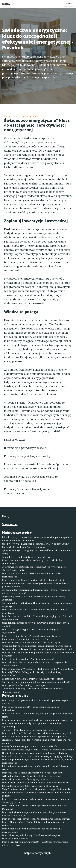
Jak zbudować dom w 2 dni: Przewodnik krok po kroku (30, 786)
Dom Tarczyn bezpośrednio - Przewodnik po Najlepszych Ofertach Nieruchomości (37, 618)
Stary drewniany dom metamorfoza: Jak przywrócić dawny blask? (36, 682)
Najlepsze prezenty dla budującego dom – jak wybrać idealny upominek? (34, 598)
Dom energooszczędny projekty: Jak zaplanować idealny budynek (36, 819)
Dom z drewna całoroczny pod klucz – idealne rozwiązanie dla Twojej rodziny (35, 664)
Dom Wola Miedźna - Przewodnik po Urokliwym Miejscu (31, 642)
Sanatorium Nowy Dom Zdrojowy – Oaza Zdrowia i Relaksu (33, 679)
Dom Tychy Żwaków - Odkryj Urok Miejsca (24, 685)
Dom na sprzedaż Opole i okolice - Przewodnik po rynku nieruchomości (31, 575)
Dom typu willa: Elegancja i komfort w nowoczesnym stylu (32, 773)
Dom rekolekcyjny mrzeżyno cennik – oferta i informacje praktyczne (38, 750)
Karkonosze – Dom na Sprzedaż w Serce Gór (25, 639)
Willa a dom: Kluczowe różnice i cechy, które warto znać (31, 776)
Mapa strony (10, 524)
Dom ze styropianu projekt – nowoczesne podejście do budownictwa (31, 708)
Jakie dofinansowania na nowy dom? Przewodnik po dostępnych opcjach (35, 624)
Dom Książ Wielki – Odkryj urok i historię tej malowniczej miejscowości (32, 674)
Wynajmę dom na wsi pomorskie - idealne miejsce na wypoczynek (36, 646)
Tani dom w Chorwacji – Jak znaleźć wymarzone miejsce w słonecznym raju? (33, 690)
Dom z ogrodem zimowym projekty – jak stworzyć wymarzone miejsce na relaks (35, 843)
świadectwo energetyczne (21, 116)
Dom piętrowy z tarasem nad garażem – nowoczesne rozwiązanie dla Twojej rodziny (37, 801)
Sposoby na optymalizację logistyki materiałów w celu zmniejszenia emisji (37, 552)
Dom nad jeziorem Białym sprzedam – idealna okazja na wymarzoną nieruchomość (38, 761)
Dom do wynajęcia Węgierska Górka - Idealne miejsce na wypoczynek (32, 631)
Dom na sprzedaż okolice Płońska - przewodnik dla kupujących (35, 736)
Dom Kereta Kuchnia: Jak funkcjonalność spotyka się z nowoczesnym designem (38, 654)
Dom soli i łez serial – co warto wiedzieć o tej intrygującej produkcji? (38, 756)
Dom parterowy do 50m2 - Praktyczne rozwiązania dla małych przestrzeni (35, 611)
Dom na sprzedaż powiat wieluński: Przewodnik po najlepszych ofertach (35, 702)
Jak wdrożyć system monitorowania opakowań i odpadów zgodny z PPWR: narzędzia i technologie (37, 539)
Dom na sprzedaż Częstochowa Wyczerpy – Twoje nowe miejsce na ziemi (38, 715)
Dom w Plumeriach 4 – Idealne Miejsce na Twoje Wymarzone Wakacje (34, 824)
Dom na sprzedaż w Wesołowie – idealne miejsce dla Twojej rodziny (38, 669)
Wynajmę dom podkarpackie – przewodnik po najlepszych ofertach (37, 649)
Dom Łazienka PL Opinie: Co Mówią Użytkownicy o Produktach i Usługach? (35, 807)
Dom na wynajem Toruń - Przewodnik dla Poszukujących (32, 636)
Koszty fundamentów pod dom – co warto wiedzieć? (30, 746)
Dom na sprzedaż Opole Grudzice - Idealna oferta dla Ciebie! (34, 580)
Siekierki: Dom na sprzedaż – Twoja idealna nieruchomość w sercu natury (37, 741)
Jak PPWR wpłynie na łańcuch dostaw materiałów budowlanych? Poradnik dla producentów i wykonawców (35, 545)
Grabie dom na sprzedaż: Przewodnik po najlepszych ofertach (34, 753)
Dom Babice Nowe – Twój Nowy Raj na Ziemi (25, 779)
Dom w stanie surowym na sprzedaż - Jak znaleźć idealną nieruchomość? (32, 830)
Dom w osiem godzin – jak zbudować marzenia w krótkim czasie (36, 783)
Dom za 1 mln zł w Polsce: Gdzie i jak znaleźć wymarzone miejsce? (37, 733)
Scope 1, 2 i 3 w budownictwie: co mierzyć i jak (26, 557)
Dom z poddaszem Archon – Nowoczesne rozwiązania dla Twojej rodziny (36, 794)
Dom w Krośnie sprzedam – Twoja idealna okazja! (28, 659)
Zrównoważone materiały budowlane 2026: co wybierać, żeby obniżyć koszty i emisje (34, 568)
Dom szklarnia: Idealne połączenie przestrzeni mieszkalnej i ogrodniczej (33, 725)
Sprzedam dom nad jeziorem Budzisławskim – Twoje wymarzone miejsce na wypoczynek (36, 591)
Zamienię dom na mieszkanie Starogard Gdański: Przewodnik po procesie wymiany (36, 585)
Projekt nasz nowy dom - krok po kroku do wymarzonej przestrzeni (38, 720)
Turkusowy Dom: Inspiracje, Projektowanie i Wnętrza (30, 730)
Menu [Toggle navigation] (69, 4)
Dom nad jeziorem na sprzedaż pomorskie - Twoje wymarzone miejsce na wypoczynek (35, 814)
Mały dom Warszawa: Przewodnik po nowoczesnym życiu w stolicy (37, 789)
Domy (6, 4)
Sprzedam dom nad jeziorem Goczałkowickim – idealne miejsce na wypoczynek (37, 605)
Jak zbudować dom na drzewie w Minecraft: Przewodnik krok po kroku (36, 768)
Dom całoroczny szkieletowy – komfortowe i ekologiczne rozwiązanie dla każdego (32, 837)
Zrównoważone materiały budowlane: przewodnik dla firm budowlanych (33, 562)
